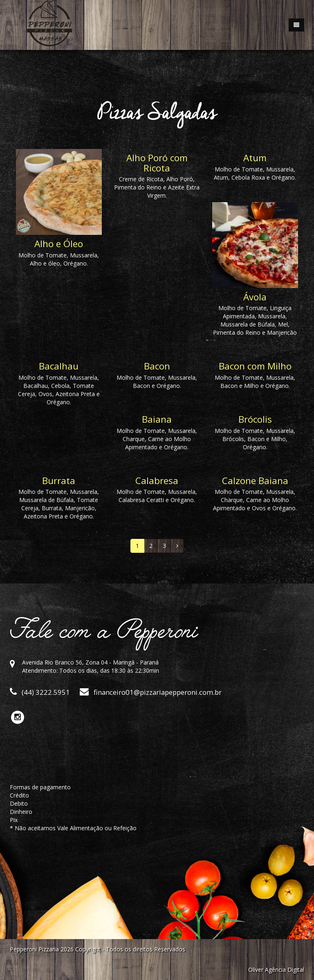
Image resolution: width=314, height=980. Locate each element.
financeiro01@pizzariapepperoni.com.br (151, 692)
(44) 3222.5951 (40, 692)
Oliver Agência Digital (276, 970)
